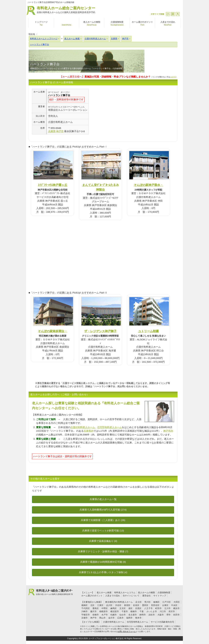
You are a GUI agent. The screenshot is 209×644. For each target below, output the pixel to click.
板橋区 (157, 602)
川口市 (163, 611)
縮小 (168, 14)
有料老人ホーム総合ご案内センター (66, 10)
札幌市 (114, 615)
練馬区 (114, 608)
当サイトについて (131, 596)
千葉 (142, 611)
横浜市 (176, 608)
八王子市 (148, 608)
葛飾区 (84, 605)
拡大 (178, 14)
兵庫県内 (88, 431)
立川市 (167, 608)
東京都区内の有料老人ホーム (119, 602)
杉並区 (136, 605)
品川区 (109, 605)
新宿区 (127, 605)
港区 (130, 608)
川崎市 (84, 611)
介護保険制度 (164, 593)
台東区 (165, 605)
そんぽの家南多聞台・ (53, 331)
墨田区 (145, 605)
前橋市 (96, 615)
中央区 (174, 605)
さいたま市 (152, 611)
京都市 (84, 618)
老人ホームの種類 (146, 593)
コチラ (173, 77)
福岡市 (129, 618)
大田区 (177, 602)
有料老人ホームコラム (125, 593)
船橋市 (134, 611)
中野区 (105, 608)
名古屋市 (133, 615)
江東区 (100, 605)
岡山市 (102, 618)
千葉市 (125, 611)
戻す (173, 14)
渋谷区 (118, 605)
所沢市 (172, 611)
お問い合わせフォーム (127, 631)
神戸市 (93, 618)
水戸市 (105, 615)
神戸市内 (168, 431)
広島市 (120, 618)
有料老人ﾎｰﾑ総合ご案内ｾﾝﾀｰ (54, 592)
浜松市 (152, 615)
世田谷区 (155, 605)
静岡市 (143, 615)
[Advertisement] (116, 112)
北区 (92, 605)
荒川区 (148, 602)
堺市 (169, 615)
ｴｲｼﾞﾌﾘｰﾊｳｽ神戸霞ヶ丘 (53, 185)
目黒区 (138, 608)
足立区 (139, 602)
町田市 (158, 608)
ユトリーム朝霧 (148, 331)
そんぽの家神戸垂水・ (148, 185)
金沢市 (111, 618)
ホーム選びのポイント (92, 596)
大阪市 (161, 615)
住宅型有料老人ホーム (110, 427)
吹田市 (176, 615)
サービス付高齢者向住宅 (162, 622)
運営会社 (146, 596)
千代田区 (86, 608)
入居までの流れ (113, 596)
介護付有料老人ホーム (83, 427)
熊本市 (138, 618)
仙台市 (123, 615)
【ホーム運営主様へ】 (105, 77)
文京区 (123, 608)
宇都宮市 (86, 615)
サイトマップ (160, 596)
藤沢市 (93, 611)
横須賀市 (115, 611)
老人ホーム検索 (104, 593)
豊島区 (96, 608)
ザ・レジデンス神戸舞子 (100, 331)
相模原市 (104, 611)
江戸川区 (167, 602)
